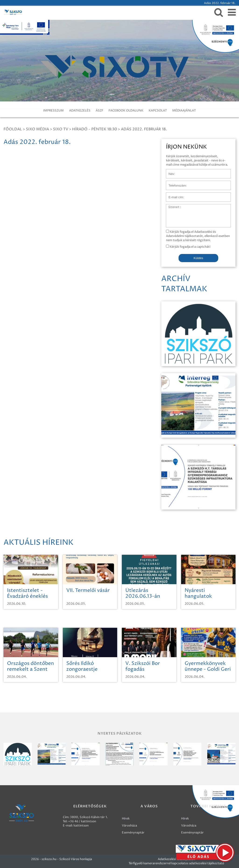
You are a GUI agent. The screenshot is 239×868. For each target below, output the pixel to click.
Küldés (199, 258)
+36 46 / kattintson (82, 821)
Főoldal (13, 129)
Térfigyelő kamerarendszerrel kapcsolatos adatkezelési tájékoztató (176, 863)
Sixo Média (37, 129)
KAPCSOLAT (158, 111)
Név (169, 171)
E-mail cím (174, 195)
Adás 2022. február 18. (144, 129)
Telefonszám (175, 183)
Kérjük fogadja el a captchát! (188, 247)
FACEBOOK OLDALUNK (126, 111)
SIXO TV (61, 129)
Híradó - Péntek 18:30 (95, 129)
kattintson (81, 826)
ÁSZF (99, 111)
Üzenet (171, 206)
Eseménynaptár (133, 833)
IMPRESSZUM (53, 111)
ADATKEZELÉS (80, 111)
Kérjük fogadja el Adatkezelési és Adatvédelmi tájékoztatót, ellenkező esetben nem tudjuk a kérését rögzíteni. (198, 236)
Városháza (129, 826)
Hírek (126, 819)
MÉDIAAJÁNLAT (184, 111)
